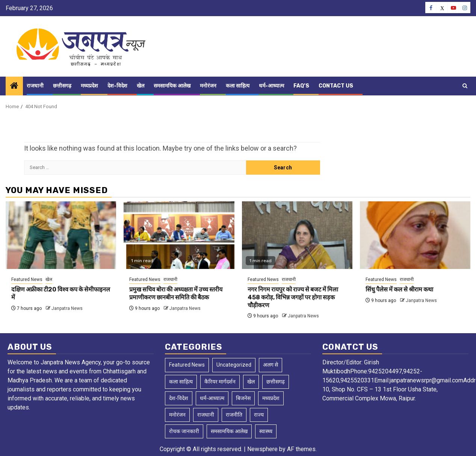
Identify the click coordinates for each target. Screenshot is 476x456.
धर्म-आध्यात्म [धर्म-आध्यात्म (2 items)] (212, 398)
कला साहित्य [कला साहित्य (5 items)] (181, 382)
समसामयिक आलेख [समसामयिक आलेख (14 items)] (229, 431)
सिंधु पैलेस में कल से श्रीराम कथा (399, 289)
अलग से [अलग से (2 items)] (270, 365)
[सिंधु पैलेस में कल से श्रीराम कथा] (415, 235)
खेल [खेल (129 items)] (251, 382)
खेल (141, 86)
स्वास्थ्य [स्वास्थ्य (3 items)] (266, 431)
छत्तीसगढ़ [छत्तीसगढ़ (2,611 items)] (276, 382)
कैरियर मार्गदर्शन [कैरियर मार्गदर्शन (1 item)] (220, 382)
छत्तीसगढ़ (62, 86)
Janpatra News (67, 308)
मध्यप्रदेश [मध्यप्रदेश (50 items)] (271, 398)
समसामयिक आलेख (172, 86)
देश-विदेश (117, 86)
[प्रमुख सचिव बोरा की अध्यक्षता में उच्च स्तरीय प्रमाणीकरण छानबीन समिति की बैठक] (179, 235)
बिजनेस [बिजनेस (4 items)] (243, 398)
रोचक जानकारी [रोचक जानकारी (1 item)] (184, 431)
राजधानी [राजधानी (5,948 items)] (206, 415)
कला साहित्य (238, 86)
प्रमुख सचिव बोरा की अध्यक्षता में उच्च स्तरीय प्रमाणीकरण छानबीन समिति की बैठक (176, 293)
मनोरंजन (208, 86)
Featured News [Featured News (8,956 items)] (187, 365)
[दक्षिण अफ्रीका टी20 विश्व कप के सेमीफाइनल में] (61, 235)
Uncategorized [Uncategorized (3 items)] (234, 365)
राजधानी (35, 86)
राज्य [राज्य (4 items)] (259, 415)
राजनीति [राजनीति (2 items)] (234, 415)
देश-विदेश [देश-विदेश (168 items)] (179, 398)
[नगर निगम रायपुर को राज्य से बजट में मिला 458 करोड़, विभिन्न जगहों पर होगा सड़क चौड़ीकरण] (297, 235)
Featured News (27, 279)
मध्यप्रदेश (89, 86)
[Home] (14, 86)
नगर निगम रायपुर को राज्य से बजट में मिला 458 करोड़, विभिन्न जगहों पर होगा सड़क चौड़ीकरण (293, 297)
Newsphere (262, 449)
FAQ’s (301, 86)
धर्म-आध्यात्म (271, 86)
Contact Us (336, 86)
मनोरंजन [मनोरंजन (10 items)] (177, 415)
